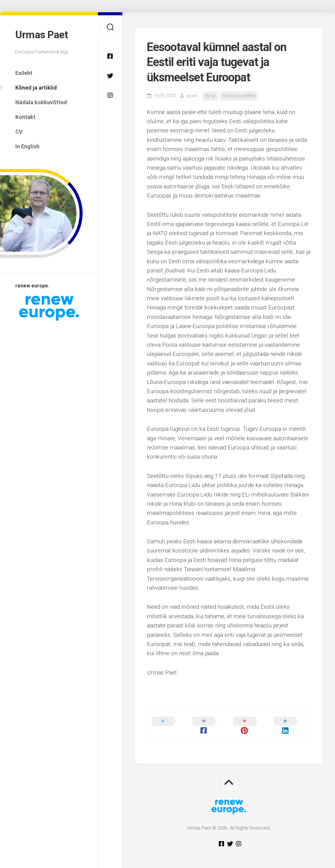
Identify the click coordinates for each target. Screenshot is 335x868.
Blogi (210, 96)
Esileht (24, 72)
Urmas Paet (43, 34)
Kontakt (25, 116)
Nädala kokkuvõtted (41, 101)
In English (27, 145)
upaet (192, 96)
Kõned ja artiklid (36, 86)
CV (19, 130)
